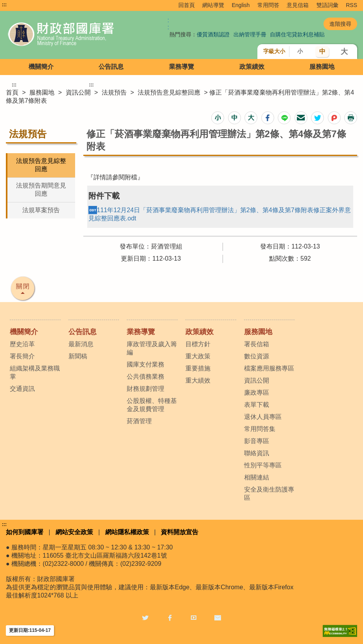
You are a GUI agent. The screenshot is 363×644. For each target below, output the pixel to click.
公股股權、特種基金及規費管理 (152, 405)
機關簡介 (41, 67)
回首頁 (187, 5)
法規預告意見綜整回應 (169, 92)
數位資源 (257, 356)
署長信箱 (257, 344)
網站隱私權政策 (127, 532)
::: (4, 5)
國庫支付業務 (146, 364)
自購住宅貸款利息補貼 (297, 34)
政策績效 (252, 67)
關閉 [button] (23, 286)
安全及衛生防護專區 (269, 494)
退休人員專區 (263, 417)
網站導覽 (213, 5)
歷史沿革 (22, 344)
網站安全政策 (74, 532)
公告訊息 (111, 67)
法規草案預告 (41, 210)
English (241, 5)
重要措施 (198, 368)
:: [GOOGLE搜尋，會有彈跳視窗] (168, 24)
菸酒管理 (139, 421)
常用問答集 (260, 429)
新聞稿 (78, 356)
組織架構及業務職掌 (35, 372)
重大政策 (198, 356)
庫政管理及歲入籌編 (152, 348)
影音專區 (257, 441)
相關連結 (257, 477)
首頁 (12, 92)
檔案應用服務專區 (269, 368)
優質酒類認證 (213, 34)
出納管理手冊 (250, 34)
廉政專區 (257, 393)
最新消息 (81, 344)
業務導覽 (181, 67)
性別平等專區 (263, 465)
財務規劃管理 (146, 389)
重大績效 (198, 380)
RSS (351, 5)
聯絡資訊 (257, 453)
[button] (218, 118)
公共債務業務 (146, 377)
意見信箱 (298, 5)
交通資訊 (22, 389)
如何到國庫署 (25, 532)
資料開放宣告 (180, 532)
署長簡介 (22, 356)
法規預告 (114, 92)
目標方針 (198, 344)
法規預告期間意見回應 (41, 190)
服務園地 (322, 67)
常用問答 (268, 5)
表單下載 (257, 405)
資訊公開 (78, 92)
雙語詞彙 (327, 5)
